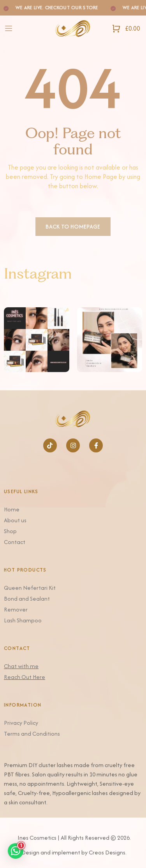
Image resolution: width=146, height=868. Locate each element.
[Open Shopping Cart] (126, 29)
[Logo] (73, 28)
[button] (16, 851)
